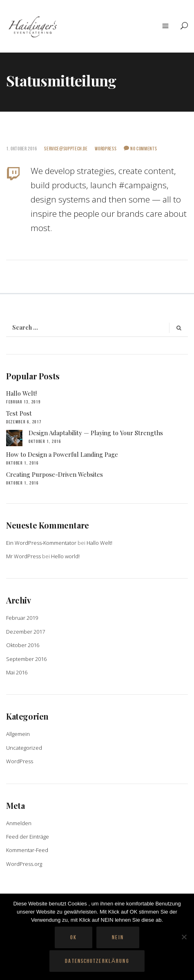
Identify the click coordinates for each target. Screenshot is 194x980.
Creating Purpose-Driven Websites (55, 474)
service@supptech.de (66, 149)
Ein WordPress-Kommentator (41, 543)
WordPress (106, 149)
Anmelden (19, 823)
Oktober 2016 (23, 645)
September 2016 (26, 659)
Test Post (19, 413)
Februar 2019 (22, 618)
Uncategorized (24, 748)
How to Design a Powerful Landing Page (62, 454)
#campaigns (143, 185)
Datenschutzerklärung (97, 961)
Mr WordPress (23, 556)
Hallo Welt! (21, 393)
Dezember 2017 (26, 632)
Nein (118, 937)
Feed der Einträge (28, 837)
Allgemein (18, 734)
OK (74, 937)
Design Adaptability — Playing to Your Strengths (96, 433)
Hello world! (65, 556)
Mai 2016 (17, 672)
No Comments (140, 149)
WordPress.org (24, 864)
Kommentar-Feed (27, 850)
